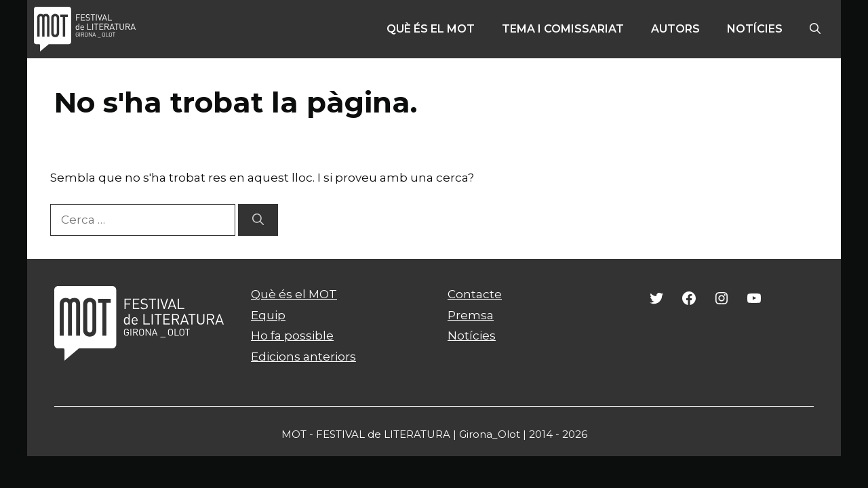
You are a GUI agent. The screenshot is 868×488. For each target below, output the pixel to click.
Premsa (471, 315)
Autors (675, 29)
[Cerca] (258, 220)
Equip (268, 315)
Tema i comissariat (563, 29)
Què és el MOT (431, 29)
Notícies (755, 29)
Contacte (475, 294)
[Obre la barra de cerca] (815, 29)
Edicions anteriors (303, 357)
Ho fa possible (292, 335)
